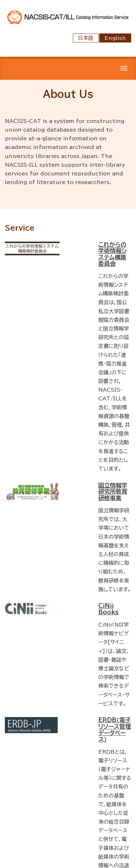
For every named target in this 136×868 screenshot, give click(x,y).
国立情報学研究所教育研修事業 (113, 492)
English (115, 38)
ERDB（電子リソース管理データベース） (115, 729)
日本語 (86, 38)
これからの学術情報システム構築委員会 (112, 254)
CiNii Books (108, 609)
